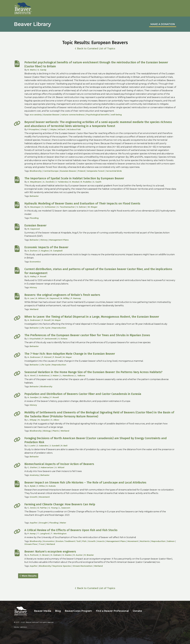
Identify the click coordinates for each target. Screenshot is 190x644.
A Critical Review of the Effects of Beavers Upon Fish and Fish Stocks (71, 530)
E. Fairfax (42, 508)
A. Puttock (33, 555)
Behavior (34, 196)
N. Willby (65, 298)
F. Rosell (42, 277)
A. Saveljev (33, 397)
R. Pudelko (86, 182)
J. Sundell (55, 446)
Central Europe (51, 171)
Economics (35, 262)
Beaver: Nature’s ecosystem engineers (50, 551)
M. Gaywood (34, 229)
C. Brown (44, 555)
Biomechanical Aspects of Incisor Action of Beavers (59, 464)
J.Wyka (53, 129)
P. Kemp (32, 534)
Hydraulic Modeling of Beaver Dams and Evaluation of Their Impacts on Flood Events (82, 203)
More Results (29, 576)
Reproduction (59, 328)
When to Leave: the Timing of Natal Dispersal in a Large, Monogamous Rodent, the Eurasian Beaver (92, 317)
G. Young (53, 508)
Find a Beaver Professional (112, 611)
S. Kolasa (63, 339)
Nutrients (145, 541)
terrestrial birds (114, 171)
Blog (58, 611)
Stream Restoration (82, 566)
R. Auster (78, 555)
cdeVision (24, 627)
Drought (43, 523)
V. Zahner (81, 207)
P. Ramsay (76, 298)
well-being (116, 115)
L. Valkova (80, 376)
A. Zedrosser (34, 320)
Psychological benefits (98, 115)
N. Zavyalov (44, 420)
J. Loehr (31, 446)
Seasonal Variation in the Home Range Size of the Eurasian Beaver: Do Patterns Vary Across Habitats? (93, 372)
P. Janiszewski (49, 339)
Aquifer (34, 523)
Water (63, 523)
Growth (33, 497)
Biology (47, 431)
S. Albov (55, 420)
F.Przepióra (33, 129)
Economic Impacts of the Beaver (46, 247)
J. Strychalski (34, 339)
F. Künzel (47, 357)
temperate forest (96, 171)
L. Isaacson (65, 508)
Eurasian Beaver (51, 115)
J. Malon (55, 376)
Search (146, 611)
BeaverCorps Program (78, 611)
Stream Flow (31, 544)
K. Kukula (51, 486)
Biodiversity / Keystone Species (55, 566)
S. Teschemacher (66, 207)
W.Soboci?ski (74, 129)
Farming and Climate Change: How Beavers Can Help (60, 504)
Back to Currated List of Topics (96, 49)
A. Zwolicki (48, 182)
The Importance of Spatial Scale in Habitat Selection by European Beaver (74, 178)
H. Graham (56, 555)
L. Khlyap (32, 420)
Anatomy (34, 475)
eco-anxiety (36, 115)
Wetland (34, 309)
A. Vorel (31, 376)
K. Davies (67, 555)
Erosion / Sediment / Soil (68, 541)
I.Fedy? (44, 129)
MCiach (62, 129)
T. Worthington (59, 534)
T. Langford (43, 534)
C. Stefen (32, 467)
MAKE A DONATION (163, 24)
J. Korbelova (43, 376)
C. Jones (32, 508)
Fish (84, 541)
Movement (44, 497)
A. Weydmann (34, 182)
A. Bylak (31, 486)
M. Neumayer (34, 207)
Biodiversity (36, 171)
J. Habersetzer (46, 467)
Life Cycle (45, 328)
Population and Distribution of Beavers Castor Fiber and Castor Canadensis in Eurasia (83, 394)
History (44, 240)
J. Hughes (44, 251)
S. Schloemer (49, 207)
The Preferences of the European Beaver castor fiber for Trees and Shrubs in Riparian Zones (87, 335)
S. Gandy (42, 70)
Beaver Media (43, 611)
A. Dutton (32, 251)
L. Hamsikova (67, 376)
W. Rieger (93, 207)
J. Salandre (43, 446)
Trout (42, 544)
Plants (56, 431)
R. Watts (32, 70)
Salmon (171, 541)
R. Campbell (56, 251)
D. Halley (32, 277)
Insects (101, 541)
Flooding (34, 218)
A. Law (31, 298)
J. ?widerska (62, 182)
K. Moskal (74, 182)
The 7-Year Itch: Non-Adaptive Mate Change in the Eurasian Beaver (70, 354)
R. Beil (64, 446)
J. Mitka (41, 486)
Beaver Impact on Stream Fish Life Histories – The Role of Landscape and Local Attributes (85, 482)
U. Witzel (60, 467)
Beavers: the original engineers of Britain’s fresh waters (62, 295)
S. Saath (97, 182)
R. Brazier (89, 555)
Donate (137, 611)
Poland (81, 171)
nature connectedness (73, 115)
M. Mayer (56, 320)
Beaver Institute (23, 8)
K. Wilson (40, 298)
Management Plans (59, 240)
